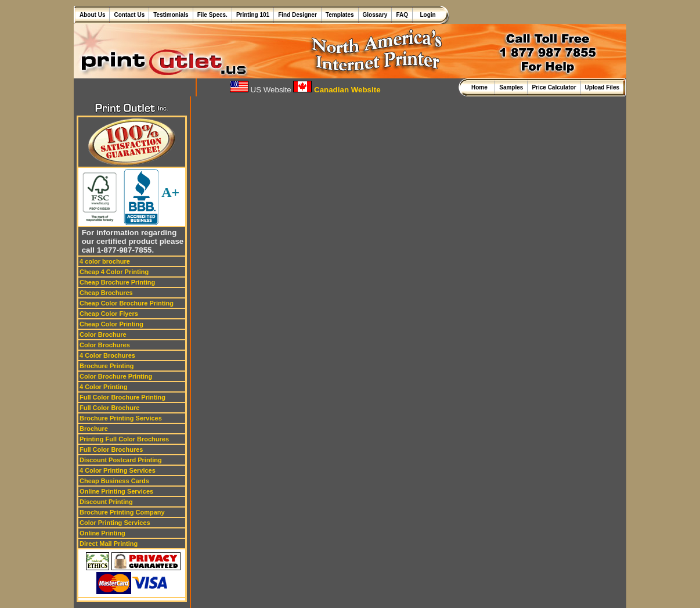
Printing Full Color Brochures (124, 439)
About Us (92, 15)
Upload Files (602, 87)
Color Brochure (103, 334)
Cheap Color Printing (111, 324)
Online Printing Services (116, 491)
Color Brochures (105, 345)
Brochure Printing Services (121, 418)
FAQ (402, 15)
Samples (511, 87)
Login (426, 15)
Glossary (375, 15)
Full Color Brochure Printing (122, 397)
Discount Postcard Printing (121, 460)
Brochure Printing (107, 366)
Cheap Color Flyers (109, 314)
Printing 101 (253, 15)
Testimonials (171, 15)
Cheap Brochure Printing (117, 282)
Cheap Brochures (106, 293)
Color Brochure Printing (116, 376)
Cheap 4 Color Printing (114, 272)
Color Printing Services (115, 523)
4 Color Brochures (107, 355)
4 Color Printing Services (118, 470)
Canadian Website (337, 90)
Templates (340, 15)
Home (481, 87)
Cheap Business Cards (114, 481)
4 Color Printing (104, 387)
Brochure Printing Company (122, 512)
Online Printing (102, 533)
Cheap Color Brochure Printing (127, 303)
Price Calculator (554, 87)
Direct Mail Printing (109, 544)
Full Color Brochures (111, 449)
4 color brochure (105, 261)
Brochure (94, 429)
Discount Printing (106, 502)
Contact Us (129, 15)
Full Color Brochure (109, 408)
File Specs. (212, 15)
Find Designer (297, 15)
